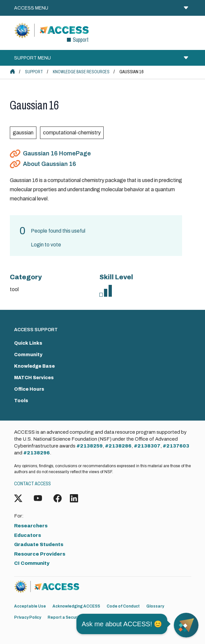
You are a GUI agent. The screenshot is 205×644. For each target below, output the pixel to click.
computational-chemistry (72, 133)
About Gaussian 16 (50, 164)
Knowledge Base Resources (81, 72)
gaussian (23, 133)
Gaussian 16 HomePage (57, 153)
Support (34, 72)
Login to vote (46, 245)
